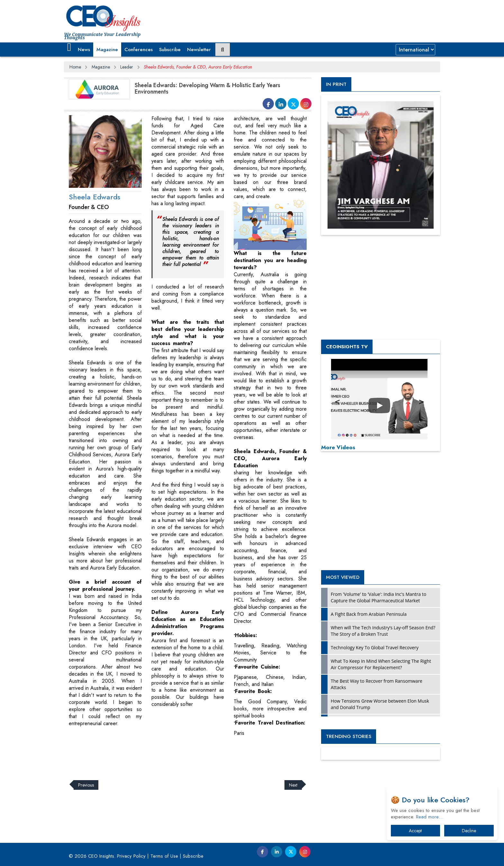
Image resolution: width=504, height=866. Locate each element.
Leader (127, 67)
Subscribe (170, 50)
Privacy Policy (131, 856)
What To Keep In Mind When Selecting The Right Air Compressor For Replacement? (381, 664)
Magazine (107, 50)
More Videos (338, 447)
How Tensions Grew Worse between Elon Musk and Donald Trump (380, 704)
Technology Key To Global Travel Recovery (375, 647)
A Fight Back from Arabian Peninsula (369, 614)
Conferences (139, 50)
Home (75, 67)
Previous (86, 785)
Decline (469, 831)
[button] (69, 47)
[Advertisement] (181, 754)
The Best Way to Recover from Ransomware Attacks (377, 684)
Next (293, 785)
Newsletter (199, 50)
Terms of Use (164, 856)
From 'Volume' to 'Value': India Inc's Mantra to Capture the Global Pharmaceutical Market (378, 597)
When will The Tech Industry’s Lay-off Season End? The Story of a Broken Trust (383, 631)
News (84, 50)
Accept (415, 831)
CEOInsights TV (347, 347)
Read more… (430, 817)
